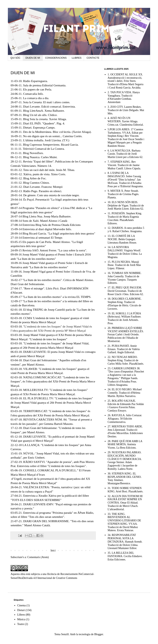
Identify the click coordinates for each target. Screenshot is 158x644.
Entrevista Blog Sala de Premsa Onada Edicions (51, 225)
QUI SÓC (15, 58)
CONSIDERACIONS (56, 58)
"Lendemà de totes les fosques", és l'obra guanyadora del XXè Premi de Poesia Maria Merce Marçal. (53, 381)
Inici (53, 551)
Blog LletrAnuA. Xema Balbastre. (44, 111)
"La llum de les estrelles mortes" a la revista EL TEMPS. (57, 297)
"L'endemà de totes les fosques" (60, 445)
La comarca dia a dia (36, 98)
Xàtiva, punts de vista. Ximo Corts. (45, 174)
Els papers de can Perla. (38, 89)
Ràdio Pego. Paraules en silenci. (43, 191)
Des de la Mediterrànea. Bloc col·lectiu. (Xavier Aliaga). (57, 132)
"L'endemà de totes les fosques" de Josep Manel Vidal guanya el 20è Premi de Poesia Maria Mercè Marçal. (52, 402)
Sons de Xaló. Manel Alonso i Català (45, 221)
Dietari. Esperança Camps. (39, 127)
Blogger (99, 634)
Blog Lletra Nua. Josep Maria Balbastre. (47, 216)
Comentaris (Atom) (38, 557)
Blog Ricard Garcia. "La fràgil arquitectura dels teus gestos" (59, 233)
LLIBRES (77, 58)
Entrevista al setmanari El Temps (42, 238)
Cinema (22, 605)
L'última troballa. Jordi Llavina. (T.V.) (46, 140)
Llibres (21, 615)
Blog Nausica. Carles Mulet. (40, 157)
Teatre (21, 624)
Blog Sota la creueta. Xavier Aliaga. (45, 119)
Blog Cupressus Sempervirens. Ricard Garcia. (51, 145)
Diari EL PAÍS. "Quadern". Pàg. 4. (44, 123)
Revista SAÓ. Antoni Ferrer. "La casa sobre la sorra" (54, 250)
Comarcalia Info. (33, 94)
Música (21, 619)
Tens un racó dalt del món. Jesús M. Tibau (49, 170)
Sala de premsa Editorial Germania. (45, 85)
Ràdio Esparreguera (35, 81)
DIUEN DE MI (33, 58)
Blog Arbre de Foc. (35, 178)
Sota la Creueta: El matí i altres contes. (47, 102)
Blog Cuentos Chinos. (37, 183)
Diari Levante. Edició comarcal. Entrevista (49, 106)
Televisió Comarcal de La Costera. (44, 149)
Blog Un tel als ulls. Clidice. (40, 115)
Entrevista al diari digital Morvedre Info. (47, 229)
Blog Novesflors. (33, 153)
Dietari (21, 610)
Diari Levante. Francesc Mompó (43, 187)
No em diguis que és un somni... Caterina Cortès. (53, 136)
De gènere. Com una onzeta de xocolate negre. (51, 195)
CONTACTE (93, 58)
